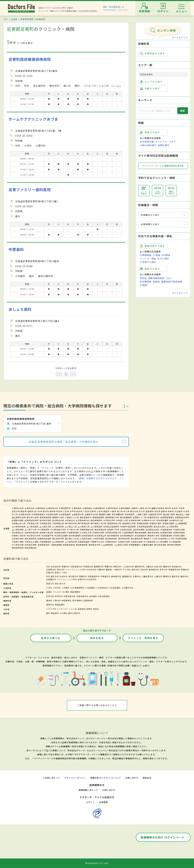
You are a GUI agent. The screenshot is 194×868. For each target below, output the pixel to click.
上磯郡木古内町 (91, 514)
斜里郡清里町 (179, 533)
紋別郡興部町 (113, 536)
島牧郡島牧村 (86, 517)
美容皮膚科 (60, 605)
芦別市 (59, 511)
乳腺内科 (50, 572)
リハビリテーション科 (67, 609)
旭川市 (148, 508)
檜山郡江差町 (169, 514)
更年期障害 (146, 282)
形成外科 (64, 576)
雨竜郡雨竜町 (143, 523)
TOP (6, 19)
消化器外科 (73, 576)
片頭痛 (143, 285)
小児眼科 (66, 588)
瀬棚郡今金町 (58, 517)
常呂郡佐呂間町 (61, 536)
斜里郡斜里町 (166, 533)
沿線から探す (150, 89)
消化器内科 (56, 566)
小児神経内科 (102, 588)
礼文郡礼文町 (86, 533)
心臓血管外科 (148, 576)
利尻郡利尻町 (99, 533)
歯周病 (156, 282)
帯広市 (168, 508)
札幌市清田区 (125, 508)
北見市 (175, 508)
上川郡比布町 (45, 527)
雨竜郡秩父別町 (129, 523)
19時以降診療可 (148, 145)
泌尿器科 (93, 596)
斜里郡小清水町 (19, 536)
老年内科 (164, 569)
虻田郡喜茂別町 (182, 517)
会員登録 (104, 802)
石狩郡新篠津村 (38, 514)
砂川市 (126, 511)
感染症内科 (177, 566)
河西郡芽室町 (84, 542)
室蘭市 (155, 508)
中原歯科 (16, 249)
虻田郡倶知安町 (32, 520)
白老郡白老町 (18, 539)
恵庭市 (164, 511)
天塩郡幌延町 (128, 533)
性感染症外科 (82, 596)
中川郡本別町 (18, 545)
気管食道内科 (76, 566)
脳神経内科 (154, 569)
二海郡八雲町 (141, 514)
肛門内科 (50, 596)
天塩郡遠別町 (166, 530)
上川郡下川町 (31, 530)
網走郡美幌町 (141, 533)
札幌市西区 (87, 508)
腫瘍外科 (167, 576)
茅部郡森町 (130, 514)
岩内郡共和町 (45, 520)
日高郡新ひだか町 (166, 539)
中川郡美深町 (43, 530)
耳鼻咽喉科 (75, 592)
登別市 (157, 511)
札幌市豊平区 (65, 508)
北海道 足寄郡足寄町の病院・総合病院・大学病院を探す (64, 442)
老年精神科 (77, 600)
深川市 (142, 511)
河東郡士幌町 (18, 542)
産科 (57, 584)
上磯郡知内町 (78, 514)
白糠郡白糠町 (148, 545)
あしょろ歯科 (20, 309)
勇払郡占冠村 (160, 527)
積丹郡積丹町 (96, 520)
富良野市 (150, 511)
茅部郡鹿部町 (118, 514)
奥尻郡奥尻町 (45, 517)
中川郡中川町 (73, 530)
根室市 (106, 511)
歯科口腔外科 (74, 613)
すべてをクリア (180, 38)
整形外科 (55, 576)
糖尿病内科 (140, 566)
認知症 (143, 278)
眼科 (68, 592)
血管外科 (82, 579)
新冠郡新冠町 (111, 539)
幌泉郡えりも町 (151, 539)
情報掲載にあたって (88, 790)
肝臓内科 (185, 569)
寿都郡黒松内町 (112, 517)
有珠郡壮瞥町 (179, 536)
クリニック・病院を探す (143, 638)
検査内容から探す (153, 246)
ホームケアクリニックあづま (33, 119)
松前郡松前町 (52, 514)
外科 (48, 576)
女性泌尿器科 (104, 596)
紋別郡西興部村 (127, 536)
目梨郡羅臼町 (31, 548)
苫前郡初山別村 (153, 530)
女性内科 (144, 569)
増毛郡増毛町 (101, 530)
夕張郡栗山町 (58, 523)
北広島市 (178, 511)
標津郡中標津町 (174, 545)
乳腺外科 (137, 576)
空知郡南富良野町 (145, 527)
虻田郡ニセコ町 (140, 517)
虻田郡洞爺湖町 (44, 539)
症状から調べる (51, 638)
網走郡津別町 (154, 533)
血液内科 (158, 566)
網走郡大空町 (154, 536)
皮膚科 (49, 592)
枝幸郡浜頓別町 (32, 533)
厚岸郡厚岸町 (82, 545)
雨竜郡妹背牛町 (114, 523)
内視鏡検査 (146, 255)
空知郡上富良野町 (111, 527)
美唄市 (53, 511)
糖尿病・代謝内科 (114, 569)
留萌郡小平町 (113, 530)
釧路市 (161, 508)
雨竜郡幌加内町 (87, 530)
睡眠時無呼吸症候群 (172, 282)
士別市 (86, 511)
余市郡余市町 (135, 520)
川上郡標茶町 (107, 545)
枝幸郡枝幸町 (60, 533)
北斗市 (15, 514)
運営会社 (147, 778)
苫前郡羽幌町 (139, 530)
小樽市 (141, 508)
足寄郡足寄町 (27, 19)
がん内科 (127, 569)
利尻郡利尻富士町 (113, 533)
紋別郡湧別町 (88, 536)
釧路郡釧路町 (69, 545)
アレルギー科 (59, 592)
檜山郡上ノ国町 (183, 514)
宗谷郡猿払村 (18, 533)
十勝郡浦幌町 (56, 545)
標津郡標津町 (18, 548)
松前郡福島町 (65, 514)
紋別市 (79, 511)
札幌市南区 (77, 508)
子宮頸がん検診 (148, 262)
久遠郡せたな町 (72, 517)
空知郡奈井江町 (176, 520)
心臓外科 (158, 576)
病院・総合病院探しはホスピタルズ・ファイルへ (116, 8)
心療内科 (57, 600)
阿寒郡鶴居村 (135, 545)
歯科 (48, 613)
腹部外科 (184, 576)
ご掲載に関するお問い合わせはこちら (97, 705)
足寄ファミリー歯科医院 (30, 190)
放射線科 (82, 609)
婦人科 (63, 584)
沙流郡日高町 (86, 539)
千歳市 (113, 511)
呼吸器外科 (106, 576)
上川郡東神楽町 (19, 527)
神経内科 (117, 566)
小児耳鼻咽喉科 (77, 588)
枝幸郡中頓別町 (46, 533)
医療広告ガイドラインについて (106, 778)
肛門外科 (59, 596)
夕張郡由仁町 (33, 523)
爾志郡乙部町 (33, 517)
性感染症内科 (70, 596)
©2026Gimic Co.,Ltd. (97, 863)
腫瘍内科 (167, 566)
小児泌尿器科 (115, 588)
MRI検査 (166, 255)
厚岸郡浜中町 (94, 545)
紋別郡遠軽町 (75, 536)
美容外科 (50, 605)
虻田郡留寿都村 (167, 517)
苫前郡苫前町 (126, 530)
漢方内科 (61, 569)
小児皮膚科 (90, 588)
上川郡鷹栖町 (181, 523)
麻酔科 (89, 609)
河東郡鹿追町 (45, 542)
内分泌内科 (91, 569)
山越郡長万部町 (155, 514)
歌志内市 (134, 511)
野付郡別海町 (160, 545)
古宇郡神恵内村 (83, 520)
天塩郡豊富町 (73, 533)
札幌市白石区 (52, 508)
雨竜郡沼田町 (168, 523)
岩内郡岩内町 (58, 520)
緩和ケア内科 (61, 572)
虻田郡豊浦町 (166, 536)
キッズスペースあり (166, 142)
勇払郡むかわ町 (72, 539)
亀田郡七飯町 (105, 514)
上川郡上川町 (71, 527)
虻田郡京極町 (18, 520)
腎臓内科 (109, 566)
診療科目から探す (153, 53)
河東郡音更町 (181, 539)
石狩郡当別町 (25, 514)
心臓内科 (150, 566)
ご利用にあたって (51, 778)
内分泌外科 (91, 579)
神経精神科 (67, 600)
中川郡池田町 (162, 542)
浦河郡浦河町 (124, 539)
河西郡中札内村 (98, 542)
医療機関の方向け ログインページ (162, 837)
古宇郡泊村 (70, 520)
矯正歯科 (55, 613)
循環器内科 (99, 566)
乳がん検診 (163, 259)
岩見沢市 (16, 511)
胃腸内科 (66, 566)
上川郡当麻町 (33, 527)
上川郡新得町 (58, 542)
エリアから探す (151, 82)
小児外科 (57, 588)
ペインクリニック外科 (67, 579)
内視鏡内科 (51, 569)
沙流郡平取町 (99, 539)
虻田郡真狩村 (154, 517)
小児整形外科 (127, 588)
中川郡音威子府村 (58, 530)
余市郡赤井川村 (149, 520)
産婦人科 (50, 584)
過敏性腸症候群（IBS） (161, 278)
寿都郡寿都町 (99, 517)
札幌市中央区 (18, 508)
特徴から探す (150, 132)
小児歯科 (64, 613)
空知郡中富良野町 (128, 527)
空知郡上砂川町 (19, 523)
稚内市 (46, 511)
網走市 (24, 511)
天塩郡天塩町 (179, 530)
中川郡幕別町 (150, 542)
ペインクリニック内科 (76, 569)
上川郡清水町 (71, 542)
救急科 (96, 609)
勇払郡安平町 (58, 539)
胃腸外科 (83, 576)
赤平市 (73, 511)
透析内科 (135, 569)
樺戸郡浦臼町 (84, 523)
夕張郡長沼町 (45, 523)
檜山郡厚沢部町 (19, 517)
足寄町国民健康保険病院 (30, 59)
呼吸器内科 (88, 566)
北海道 (14, 19)
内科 (48, 566)
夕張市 (181, 508)
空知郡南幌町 (162, 520)
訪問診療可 (164, 145)
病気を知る (97, 638)
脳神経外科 (116, 576)
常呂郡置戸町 (47, 536)
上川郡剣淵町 (18, 530)
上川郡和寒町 (172, 527)
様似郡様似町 (137, 539)
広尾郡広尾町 (137, 542)
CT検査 (157, 255)
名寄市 (93, 511)
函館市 (134, 508)
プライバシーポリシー (75, 778)
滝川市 (120, 511)
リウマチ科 (51, 609)
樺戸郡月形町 (71, 523)
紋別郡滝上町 (101, 536)
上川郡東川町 (84, 527)
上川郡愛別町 (58, 527)
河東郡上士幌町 (32, 542)
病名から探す (150, 269)
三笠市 (100, 511)
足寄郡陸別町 (43, 545)
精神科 (49, 600)
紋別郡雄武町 (141, 536)
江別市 (66, 511)
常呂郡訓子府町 (34, 536)
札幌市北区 (30, 508)
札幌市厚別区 (99, 508)
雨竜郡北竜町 (156, 523)
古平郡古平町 (109, 520)
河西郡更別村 (111, 542)
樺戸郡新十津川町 (99, 523)
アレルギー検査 (148, 259)
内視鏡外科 (51, 579)
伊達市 (171, 511)
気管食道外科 (94, 576)
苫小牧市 (38, 511)
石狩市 (186, 511)
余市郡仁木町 (122, 520)
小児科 (49, 588)
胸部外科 (176, 576)
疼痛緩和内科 (174, 569)
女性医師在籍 (147, 142)
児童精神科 (88, 600)
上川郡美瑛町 (96, 527)
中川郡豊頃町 (175, 542)
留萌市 (30, 511)
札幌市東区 (40, 508)
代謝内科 (101, 569)
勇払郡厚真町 (31, 539)
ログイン (90, 802)
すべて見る (116, 86)
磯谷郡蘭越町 (126, 517)
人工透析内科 (128, 566)
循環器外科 (127, 576)
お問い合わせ (132, 778)
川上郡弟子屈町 (121, 545)
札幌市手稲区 (112, 508)
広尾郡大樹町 (124, 542)
